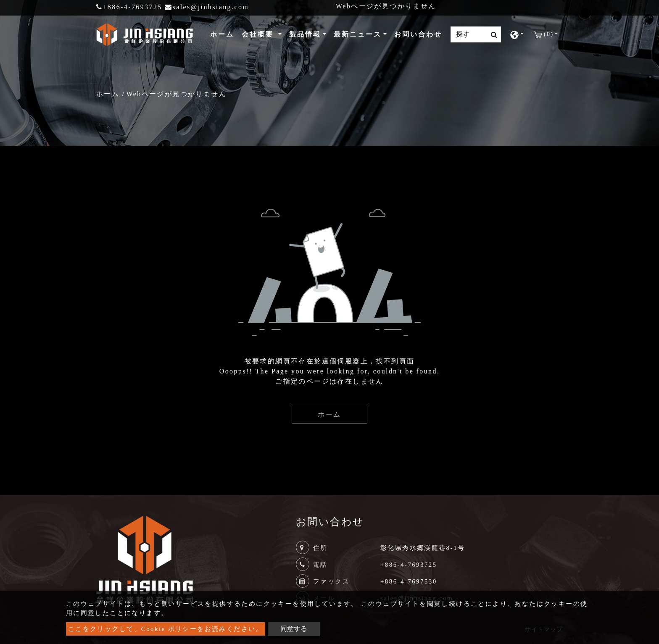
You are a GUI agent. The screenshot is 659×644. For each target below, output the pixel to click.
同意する (294, 629)
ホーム (224, 33)
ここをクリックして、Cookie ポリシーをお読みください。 (166, 629)
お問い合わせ (418, 34)
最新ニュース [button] (358, 34)
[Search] (476, 34)
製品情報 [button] (305, 34)
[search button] (492, 35)
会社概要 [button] (259, 34)
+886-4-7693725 (129, 7)
